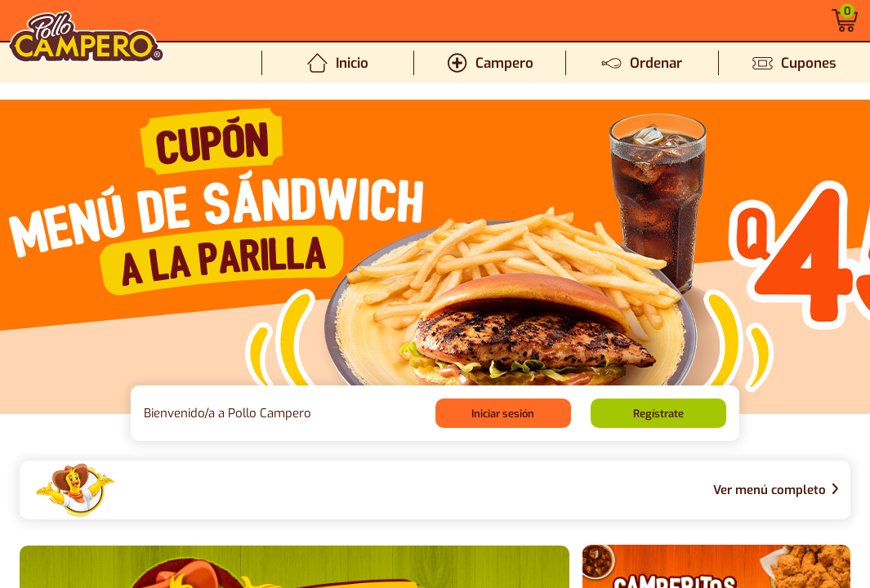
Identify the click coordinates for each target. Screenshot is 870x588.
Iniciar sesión (503, 414)
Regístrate (658, 414)
